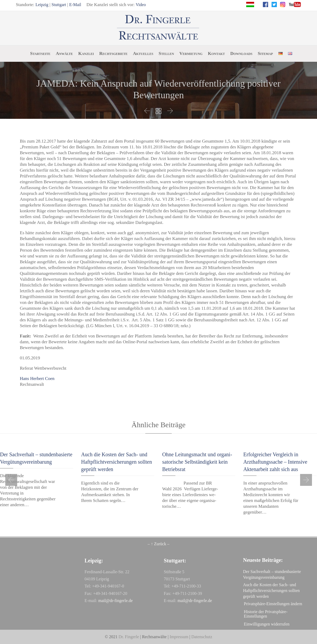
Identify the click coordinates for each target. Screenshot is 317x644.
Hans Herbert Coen (37, 379)
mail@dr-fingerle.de (115, 601)
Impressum (179, 637)
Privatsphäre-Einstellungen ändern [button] (273, 604)
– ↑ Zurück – (158, 544)
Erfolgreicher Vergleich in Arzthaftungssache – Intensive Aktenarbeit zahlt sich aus (275, 462)
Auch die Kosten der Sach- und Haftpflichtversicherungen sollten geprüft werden (116, 462)
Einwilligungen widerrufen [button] (267, 624)
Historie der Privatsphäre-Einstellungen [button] (266, 614)
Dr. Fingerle (129, 637)
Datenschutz (202, 637)
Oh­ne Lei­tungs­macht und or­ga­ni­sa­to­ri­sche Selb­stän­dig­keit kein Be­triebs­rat (197, 462)
